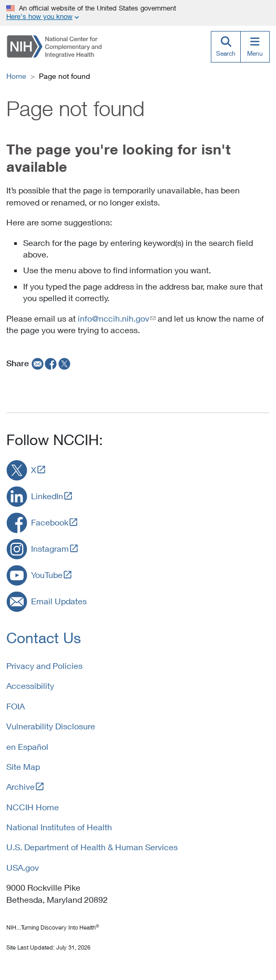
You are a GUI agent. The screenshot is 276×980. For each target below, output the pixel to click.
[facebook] (51, 363)
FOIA (16, 706)
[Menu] (255, 47)
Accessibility (30, 685)
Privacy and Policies (44, 666)
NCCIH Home (33, 807)
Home (16, 76)
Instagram (50, 548)
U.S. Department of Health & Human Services (92, 847)
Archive (21, 786)
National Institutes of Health (59, 827)
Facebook (50, 522)
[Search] (226, 47)
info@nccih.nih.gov (114, 318)
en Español (27, 746)
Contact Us (44, 638)
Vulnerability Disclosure (51, 726)
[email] (37, 363)
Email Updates (59, 601)
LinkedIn (47, 496)
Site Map (23, 766)
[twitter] (65, 363)
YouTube (47, 575)
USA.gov (23, 867)
